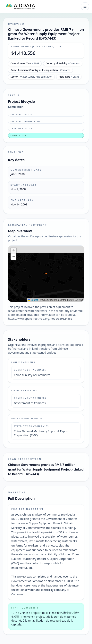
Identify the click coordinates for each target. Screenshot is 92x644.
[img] (46, 274)
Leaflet (33, 300)
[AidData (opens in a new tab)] (20, 6)
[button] (13, 251)
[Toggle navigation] (85, 6)
